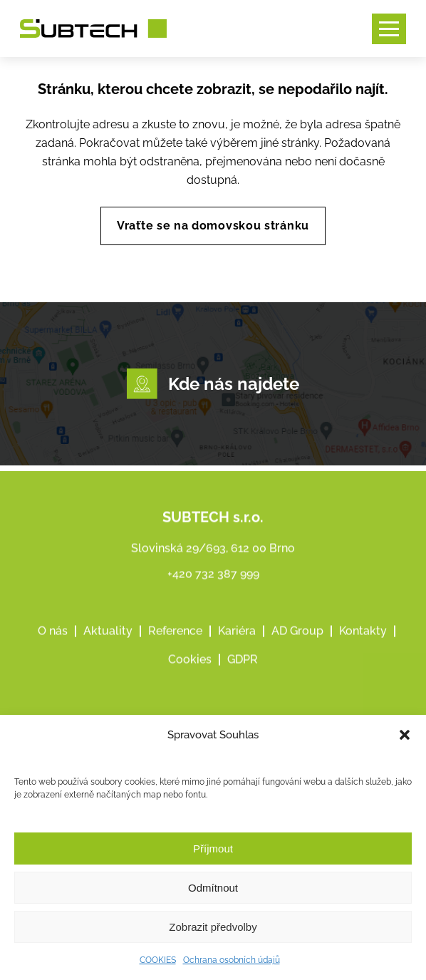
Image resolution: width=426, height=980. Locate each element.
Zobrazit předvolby (213, 927)
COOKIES (158, 960)
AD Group (297, 650)
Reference (175, 650)
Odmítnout (213, 888)
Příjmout (213, 849)
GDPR (243, 679)
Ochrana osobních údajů (232, 960)
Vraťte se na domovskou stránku (213, 226)
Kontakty (363, 650)
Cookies (190, 679)
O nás (53, 650)
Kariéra (237, 650)
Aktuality (108, 650)
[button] (405, 735)
